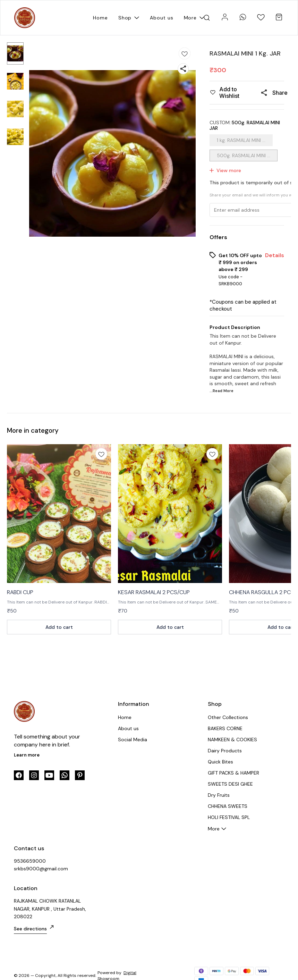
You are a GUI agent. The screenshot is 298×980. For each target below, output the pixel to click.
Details (275, 255)
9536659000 (30, 861)
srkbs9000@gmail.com (41, 869)
